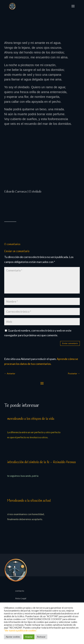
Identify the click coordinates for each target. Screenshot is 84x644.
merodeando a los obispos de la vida (31, 419)
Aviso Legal (21, 598)
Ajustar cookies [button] (13, 637)
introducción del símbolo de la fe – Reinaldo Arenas (42, 462)
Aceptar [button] (29, 637)
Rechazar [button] (41, 637)
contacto (20, 591)
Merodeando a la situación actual (29, 501)
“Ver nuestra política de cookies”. (20, 631)
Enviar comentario (70, 343)
